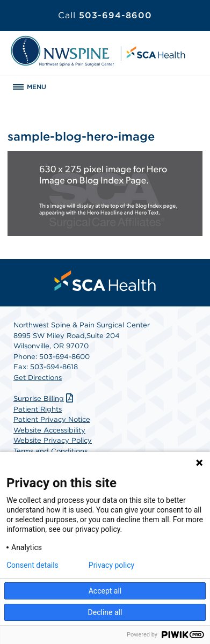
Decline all (105, 612)
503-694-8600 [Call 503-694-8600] (105, 15)
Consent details (32, 565)
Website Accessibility (49, 430)
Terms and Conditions (50, 451)
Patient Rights (38, 409)
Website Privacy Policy (53, 440)
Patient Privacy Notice (52, 419)
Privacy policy (111, 565)
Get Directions (38, 378)
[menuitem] (105, 281)
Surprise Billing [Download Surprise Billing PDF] (45, 398)
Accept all (105, 591)
